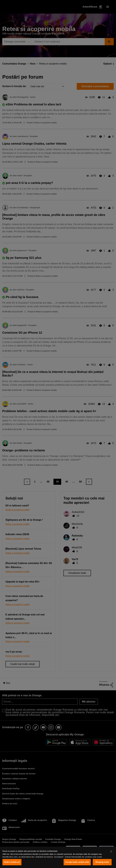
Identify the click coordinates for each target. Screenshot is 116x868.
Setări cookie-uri (12, 862)
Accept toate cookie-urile (77, 862)
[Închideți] (111, 851)
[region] (58, 857)
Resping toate (102, 862)
